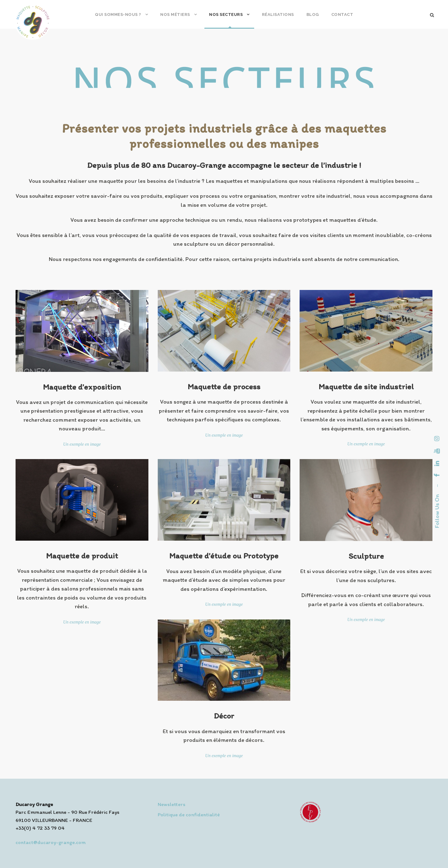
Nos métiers (175, 14)
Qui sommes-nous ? (118, 14)
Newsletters (172, 804)
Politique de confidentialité (189, 814)
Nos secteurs (226, 14)
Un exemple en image (82, 444)
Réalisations (278, 14)
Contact (342, 14)
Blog (313, 14)
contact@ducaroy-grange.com (51, 842)
